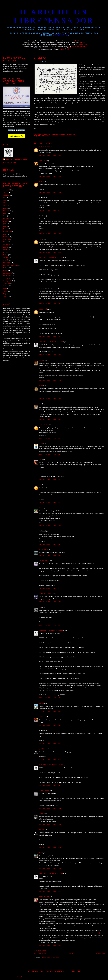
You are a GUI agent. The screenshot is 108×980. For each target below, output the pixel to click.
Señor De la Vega (44, 897)
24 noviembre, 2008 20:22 (50, 399)
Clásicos (6, 203)
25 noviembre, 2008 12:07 (50, 744)
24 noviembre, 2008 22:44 (50, 556)
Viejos (5, 294)
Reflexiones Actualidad (10, 265)
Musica (5, 242)
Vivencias (6, 296)
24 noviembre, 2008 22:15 (50, 503)
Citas (5, 200)
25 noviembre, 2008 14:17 (50, 760)
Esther (41, 386)
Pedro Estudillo (44, 425)
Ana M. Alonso (44, 549)
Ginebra (42, 814)
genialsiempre (43, 749)
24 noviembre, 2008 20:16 (50, 380)
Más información (16, 136)
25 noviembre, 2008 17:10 (50, 848)
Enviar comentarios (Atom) (50, 958)
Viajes (5, 289)
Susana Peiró (43, 309)
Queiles (41, 703)
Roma (5, 270)
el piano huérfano (44, 790)
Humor (5, 229)
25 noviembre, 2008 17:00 (50, 824)
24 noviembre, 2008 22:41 (50, 544)
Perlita (41, 360)
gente (5, 224)
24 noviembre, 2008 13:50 (50, 176)
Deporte (6, 208)
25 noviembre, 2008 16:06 (50, 808)
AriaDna (42, 181)
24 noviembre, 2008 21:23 (50, 454)
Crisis (5, 206)
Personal (6, 247)
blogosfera (6, 195)
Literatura (6, 237)
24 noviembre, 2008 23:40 (50, 602)
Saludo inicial (7, 276)
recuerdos (6, 260)
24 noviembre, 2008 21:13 (50, 438)
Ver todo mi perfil (10, 163)
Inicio (71, 953)
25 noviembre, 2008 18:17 (50, 892)
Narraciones (7, 244)
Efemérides (7, 211)
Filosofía (6, 221)
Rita (40, 404)
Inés (40, 485)
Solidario (6, 286)
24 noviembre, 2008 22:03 (50, 480)
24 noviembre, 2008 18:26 (50, 234)
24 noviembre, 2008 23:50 (50, 625)
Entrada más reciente (40, 953)
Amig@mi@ (43, 161)
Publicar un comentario (41, 950)
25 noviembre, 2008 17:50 (50, 868)
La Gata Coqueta (44, 561)
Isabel (41, 443)
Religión (6, 268)
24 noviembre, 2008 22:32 (50, 526)
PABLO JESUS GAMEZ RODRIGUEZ (51, 257)
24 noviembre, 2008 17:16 (50, 211)
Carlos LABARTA (45, 147)
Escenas (6, 213)
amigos (5, 193)
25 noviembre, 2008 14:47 (50, 785)
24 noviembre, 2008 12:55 (50, 156)
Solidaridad (7, 283)
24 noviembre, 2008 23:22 (50, 588)
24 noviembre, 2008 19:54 (50, 337)
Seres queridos (8, 281)
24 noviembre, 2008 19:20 (50, 252)
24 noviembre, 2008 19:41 (50, 304)
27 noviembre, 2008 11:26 (50, 946)
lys (40, 607)
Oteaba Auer (43, 717)
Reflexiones (7, 263)
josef (41, 239)
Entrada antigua (100, 953)
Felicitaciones (7, 218)
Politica (5, 255)
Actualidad (6, 190)
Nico (41, 853)
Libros (5, 234)
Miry (41, 459)
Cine (5, 198)
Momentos (6, 239)
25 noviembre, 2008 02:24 (50, 712)
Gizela (41, 508)
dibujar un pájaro (96, 933)
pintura (5, 250)
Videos (5, 291)
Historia (46, 136)
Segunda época (8, 278)
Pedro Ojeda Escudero (46, 593)
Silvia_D (42, 830)
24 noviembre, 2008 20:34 (50, 420)
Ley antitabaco (8, 232)
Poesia (5, 252)
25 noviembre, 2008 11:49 (50, 725)
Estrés (5, 216)
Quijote (5, 257)
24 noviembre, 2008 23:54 (50, 698)
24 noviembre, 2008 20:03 (50, 355)
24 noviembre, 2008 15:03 (50, 192)
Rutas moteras (7, 273)
